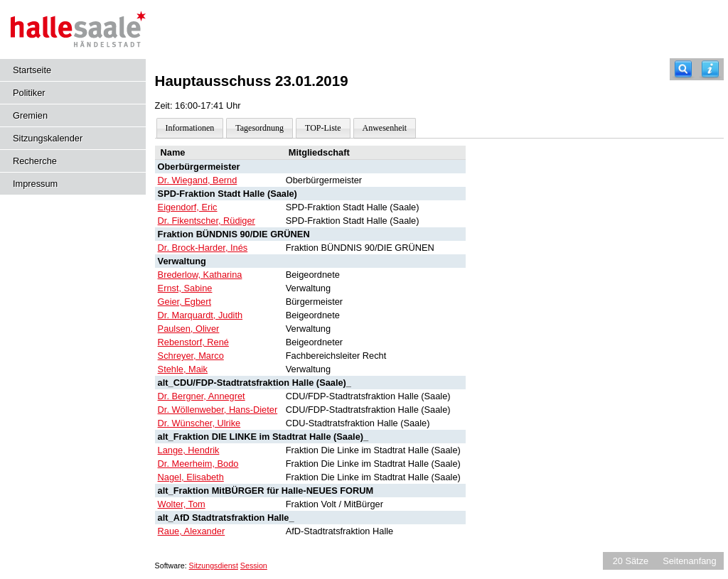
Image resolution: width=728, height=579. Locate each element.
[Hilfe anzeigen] (710, 69)
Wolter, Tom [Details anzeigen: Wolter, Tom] (182, 504)
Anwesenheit (385, 128)
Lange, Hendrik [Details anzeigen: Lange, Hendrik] (189, 450)
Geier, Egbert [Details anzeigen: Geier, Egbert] (184, 302)
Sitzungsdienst (214, 566)
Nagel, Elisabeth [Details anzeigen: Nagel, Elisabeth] (191, 477)
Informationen (190, 128)
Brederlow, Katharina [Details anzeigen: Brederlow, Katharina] (200, 275)
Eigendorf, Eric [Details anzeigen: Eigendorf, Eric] (188, 207)
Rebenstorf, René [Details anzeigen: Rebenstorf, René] (193, 342)
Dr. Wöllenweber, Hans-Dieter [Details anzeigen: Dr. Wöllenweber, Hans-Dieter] (218, 410)
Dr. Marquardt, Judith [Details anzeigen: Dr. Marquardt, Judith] (200, 315)
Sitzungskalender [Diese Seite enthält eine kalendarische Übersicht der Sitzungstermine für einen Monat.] (48, 138)
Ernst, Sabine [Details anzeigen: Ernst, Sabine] (185, 288)
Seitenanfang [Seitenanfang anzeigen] (689, 561)
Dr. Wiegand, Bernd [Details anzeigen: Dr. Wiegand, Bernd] (198, 180)
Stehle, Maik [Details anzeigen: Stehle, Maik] (183, 369)
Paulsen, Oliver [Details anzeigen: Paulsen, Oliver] (189, 329)
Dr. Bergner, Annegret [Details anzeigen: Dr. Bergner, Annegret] (202, 396)
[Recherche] (683, 69)
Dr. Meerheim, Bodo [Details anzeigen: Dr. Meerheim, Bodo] (198, 464)
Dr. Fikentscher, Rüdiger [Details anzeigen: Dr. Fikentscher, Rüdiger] (207, 221)
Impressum (35, 184)
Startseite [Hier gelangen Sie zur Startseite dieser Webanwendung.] (32, 70)
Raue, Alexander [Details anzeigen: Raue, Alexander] (192, 531)
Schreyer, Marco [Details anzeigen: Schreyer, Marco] (191, 356)
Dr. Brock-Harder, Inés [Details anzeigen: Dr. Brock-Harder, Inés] (203, 248)
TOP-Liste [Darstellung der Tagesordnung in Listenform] (323, 128)
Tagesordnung (259, 128)
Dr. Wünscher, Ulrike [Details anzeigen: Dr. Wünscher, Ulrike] (199, 423)
